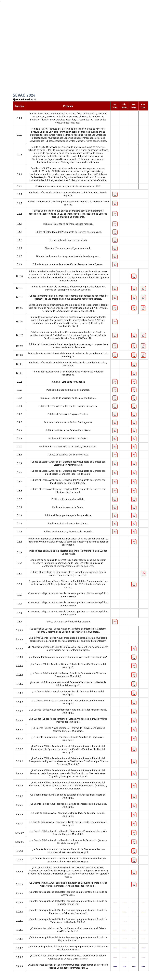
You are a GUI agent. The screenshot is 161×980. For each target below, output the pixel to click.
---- (115, 903)
